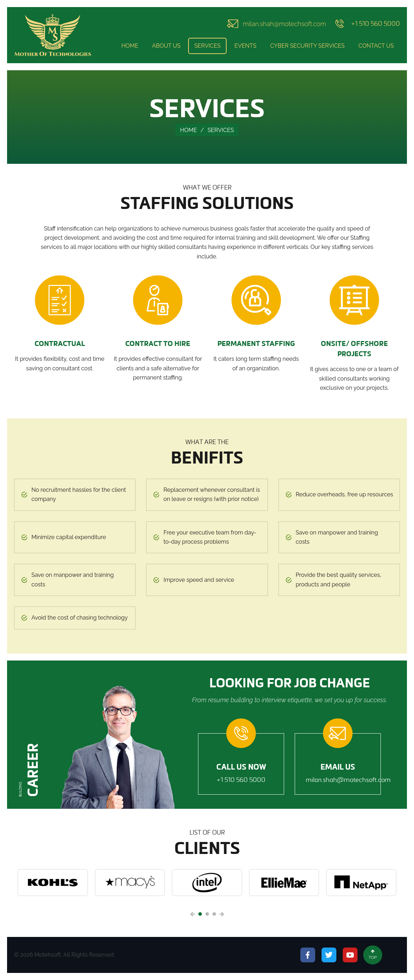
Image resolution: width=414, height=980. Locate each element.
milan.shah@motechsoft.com (284, 24)
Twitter (329, 955)
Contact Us (376, 46)
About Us (166, 46)
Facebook (308, 955)
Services (207, 46)
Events (245, 46)
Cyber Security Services (307, 46)
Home (130, 46)
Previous (193, 914)
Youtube (350, 955)
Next (222, 914)
